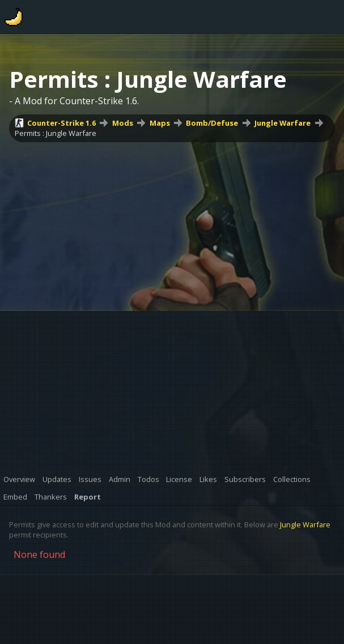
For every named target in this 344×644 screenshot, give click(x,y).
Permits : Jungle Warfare (56, 133)
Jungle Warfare (283, 123)
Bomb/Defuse (212, 123)
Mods (123, 123)
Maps (160, 123)
